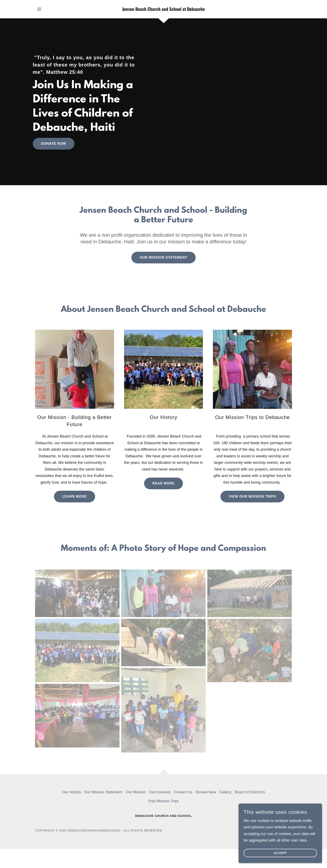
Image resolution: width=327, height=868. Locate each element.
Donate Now (54, 144)
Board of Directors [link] (250, 792)
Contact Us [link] (183, 792)
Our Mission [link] (136, 792)
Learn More (75, 496)
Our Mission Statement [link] (103, 792)
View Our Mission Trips (252, 496)
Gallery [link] (226, 792)
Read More (164, 483)
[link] (164, 10)
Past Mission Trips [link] (163, 801)
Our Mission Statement (163, 257)
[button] (39, 9)
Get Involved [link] (160, 792)
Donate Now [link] (206, 792)
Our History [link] (71, 792)
